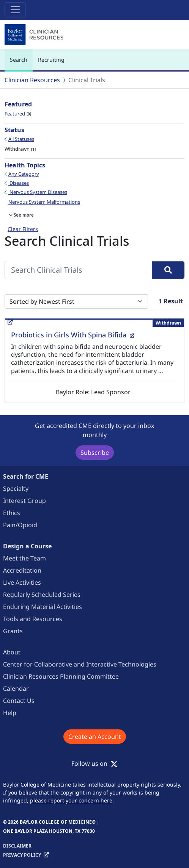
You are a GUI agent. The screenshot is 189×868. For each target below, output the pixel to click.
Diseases (19, 183)
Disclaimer (17, 846)
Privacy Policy (22, 855)
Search (20, 63)
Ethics (12, 513)
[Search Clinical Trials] (78, 270)
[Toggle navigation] (15, 10)
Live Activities (22, 582)
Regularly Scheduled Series (42, 595)
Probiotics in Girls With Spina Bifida (73, 335)
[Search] (168, 270)
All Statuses (21, 139)
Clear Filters (23, 229)
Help (10, 713)
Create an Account (95, 737)
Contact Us (19, 701)
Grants (13, 631)
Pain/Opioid (20, 525)
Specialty (16, 489)
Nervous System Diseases (38, 192)
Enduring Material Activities (43, 607)
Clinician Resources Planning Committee (61, 676)
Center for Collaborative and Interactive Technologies (80, 664)
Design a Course (27, 546)
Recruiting (51, 60)
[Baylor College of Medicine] (35, 35)
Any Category (24, 174)
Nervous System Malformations (44, 202)
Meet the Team (24, 558)
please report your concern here (71, 800)
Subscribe (95, 453)
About (12, 652)
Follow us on (94, 763)
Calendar (16, 688)
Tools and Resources (33, 619)
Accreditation (22, 570)
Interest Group (24, 501)
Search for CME (26, 476)
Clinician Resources (32, 80)
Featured (18, 114)
